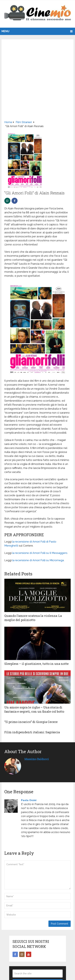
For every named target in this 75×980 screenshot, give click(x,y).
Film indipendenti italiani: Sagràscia (32, 732)
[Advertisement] (37, 81)
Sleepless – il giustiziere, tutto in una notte (36, 664)
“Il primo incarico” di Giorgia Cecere (31, 722)
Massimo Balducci (37, 759)
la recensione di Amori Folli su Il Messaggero (40, 553)
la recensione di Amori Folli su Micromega (38, 560)
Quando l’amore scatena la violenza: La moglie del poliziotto (33, 618)
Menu (5, 31)
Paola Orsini (29, 800)
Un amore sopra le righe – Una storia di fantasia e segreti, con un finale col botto (34, 709)
